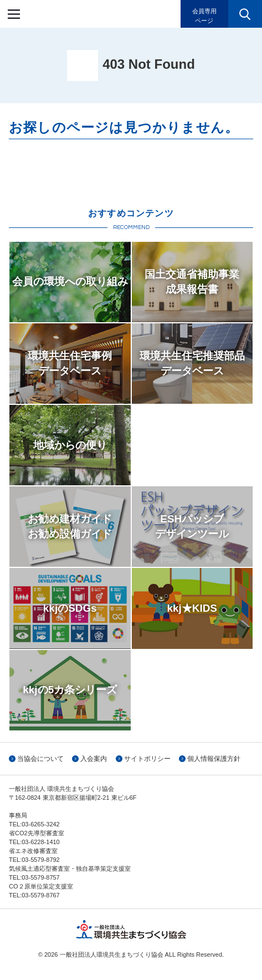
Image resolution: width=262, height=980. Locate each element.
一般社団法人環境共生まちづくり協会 (74, 14)
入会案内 (94, 759)
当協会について (40, 759)
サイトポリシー (147, 759)
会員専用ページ (204, 16)
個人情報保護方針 (214, 759)
